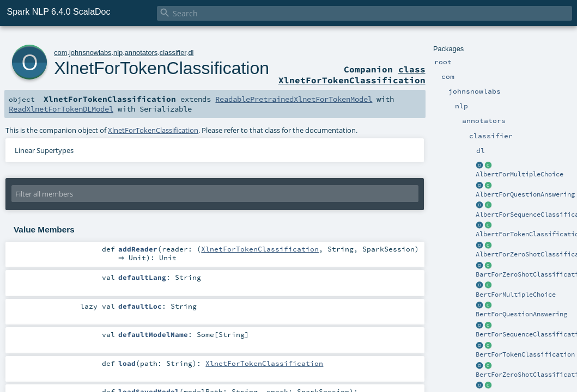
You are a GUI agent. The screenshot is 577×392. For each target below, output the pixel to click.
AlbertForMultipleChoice (520, 174)
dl (191, 53)
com (60, 53)
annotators (141, 53)
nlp (118, 53)
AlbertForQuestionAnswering (525, 194)
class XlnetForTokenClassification (352, 75)
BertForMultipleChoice (516, 295)
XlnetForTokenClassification (162, 68)
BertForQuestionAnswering (521, 314)
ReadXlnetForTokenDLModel (61, 109)
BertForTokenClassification (525, 354)
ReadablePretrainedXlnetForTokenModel (294, 99)
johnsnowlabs (90, 53)
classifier (173, 53)
